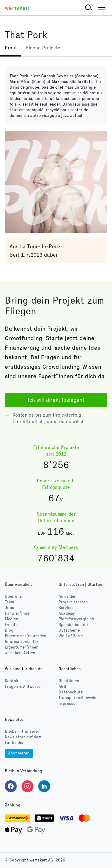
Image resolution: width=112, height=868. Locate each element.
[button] (89, 8)
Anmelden (67, 596)
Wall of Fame (71, 636)
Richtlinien (69, 681)
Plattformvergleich (76, 619)
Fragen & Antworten (24, 686)
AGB (62, 686)
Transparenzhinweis (77, 698)
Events (11, 625)
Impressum (69, 703)
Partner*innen (18, 613)
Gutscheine (69, 630)
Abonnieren (19, 753)
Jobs (9, 608)
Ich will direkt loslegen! (56, 400)
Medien (11, 619)
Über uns (13, 596)
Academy (67, 613)
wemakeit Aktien (20, 653)
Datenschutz (71, 692)
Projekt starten (73, 602)
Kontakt (12, 681)
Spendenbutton (73, 625)
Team (9, 602)
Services (66, 608)
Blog (9, 630)
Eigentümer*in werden (26, 636)
